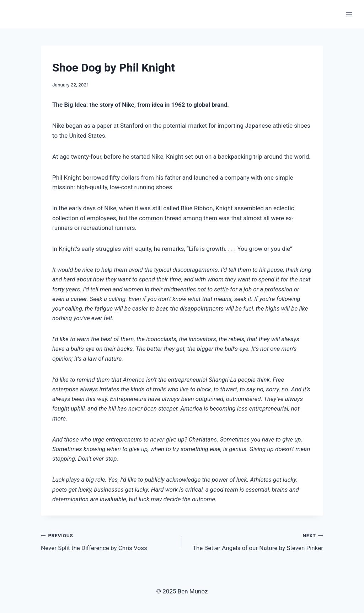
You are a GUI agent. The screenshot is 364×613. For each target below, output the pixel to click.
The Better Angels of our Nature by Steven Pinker (256, 541)
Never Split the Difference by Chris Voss (108, 541)
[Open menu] (349, 14)
